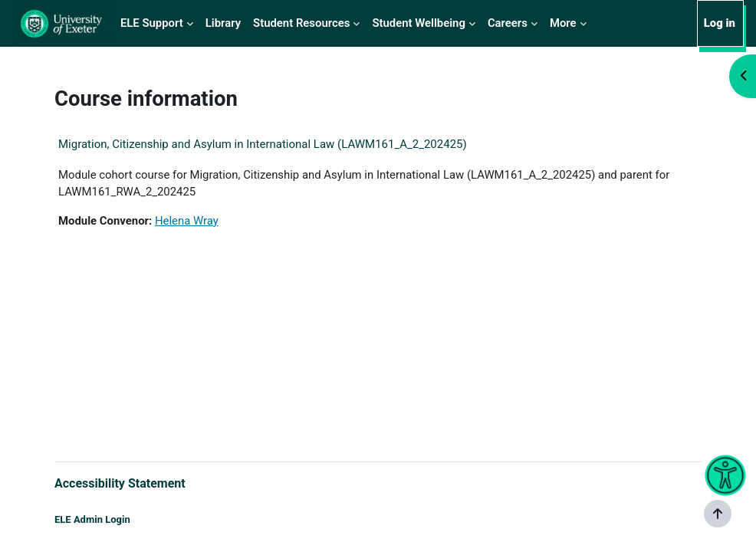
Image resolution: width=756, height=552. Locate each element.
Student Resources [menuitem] (301, 23)
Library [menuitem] (223, 23)
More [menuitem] (563, 23)
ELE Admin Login (92, 519)
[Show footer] (718, 514)
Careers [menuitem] (508, 23)
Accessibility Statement (120, 483)
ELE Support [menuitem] (152, 23)
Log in (720, 23)
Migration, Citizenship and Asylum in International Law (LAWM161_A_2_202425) (263, 144)
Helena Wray (187, 221)
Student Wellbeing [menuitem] (418, 23)
